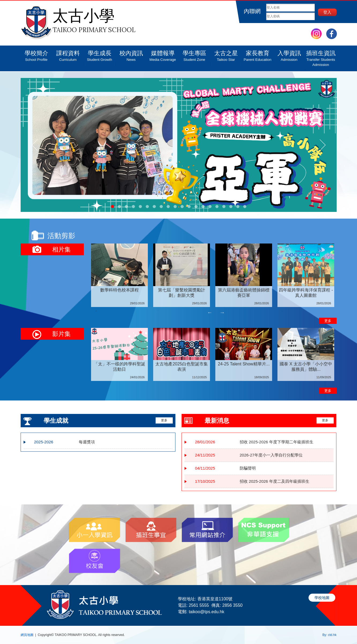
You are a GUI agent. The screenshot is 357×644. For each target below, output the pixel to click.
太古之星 (226, 54)
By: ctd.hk (330, 635)
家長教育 (258, 54)
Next (222, 312)
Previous (210, 312)
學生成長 (100, 54)
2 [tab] (158, 311)
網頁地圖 (27, 635)
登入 (327, 12)
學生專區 (194, 54)
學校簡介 (36, 54)
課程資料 (68, 54)
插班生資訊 (321, 56)
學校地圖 (322, 598)
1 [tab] (96, 311)
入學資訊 (289, 54)
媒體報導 (163, 54)
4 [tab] (282, 311)
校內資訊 (131, 54)
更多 (328, 321)
